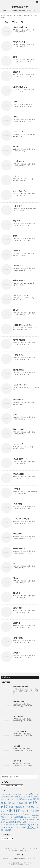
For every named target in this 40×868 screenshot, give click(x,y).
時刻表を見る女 (19, 280)
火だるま (17, 653)
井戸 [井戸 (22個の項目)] (11, 803)
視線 (15, 102)
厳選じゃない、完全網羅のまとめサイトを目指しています (20, 858)
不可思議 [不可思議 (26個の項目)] (28, 799)
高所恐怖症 (18, 608)
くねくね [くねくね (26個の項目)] (6, 794)
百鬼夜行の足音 (19, 42)
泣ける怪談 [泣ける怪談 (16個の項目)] (14, 820)
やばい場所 (18, 504)
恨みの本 (17, 221)
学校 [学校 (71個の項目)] (27, 814)
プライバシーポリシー (21, 848)
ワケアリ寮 (17, 761)
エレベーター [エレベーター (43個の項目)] (25, 794)
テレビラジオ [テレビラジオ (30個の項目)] (14, 797)
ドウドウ (17, 489)
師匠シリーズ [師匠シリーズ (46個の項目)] (8, 817)
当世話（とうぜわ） (21, 295)
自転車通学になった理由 (23, 325)
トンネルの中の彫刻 (21, 519)
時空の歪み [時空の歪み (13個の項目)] (28, 817)
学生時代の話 (18, 400)
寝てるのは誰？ (19, 340)
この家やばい (18, 161)
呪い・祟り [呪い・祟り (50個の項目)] (28, 811)
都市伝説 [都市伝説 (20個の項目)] (12, 828)
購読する (6, 677)
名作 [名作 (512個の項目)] (13, 811)
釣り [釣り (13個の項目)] (19, 828)
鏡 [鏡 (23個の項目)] (25, 828)
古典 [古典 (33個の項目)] (30, 807)
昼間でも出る (18, 638)
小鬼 (15, 414)
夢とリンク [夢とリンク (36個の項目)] (16, 814)
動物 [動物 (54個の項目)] (22, 807)
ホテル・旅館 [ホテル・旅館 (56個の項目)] (15, 799)
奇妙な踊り (17, 746)
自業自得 (17, 251)
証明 (15, 57)
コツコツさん (18, 131)
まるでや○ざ (18, 266)
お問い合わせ (8, 848)
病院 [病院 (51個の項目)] (13, 822)
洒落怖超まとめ (20, 7)
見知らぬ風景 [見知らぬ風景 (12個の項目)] (13, 825)
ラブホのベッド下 (20, 355)
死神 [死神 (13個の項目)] (7, 820)
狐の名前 (17, 593)
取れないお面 (18, 429)
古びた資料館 (18, 716)
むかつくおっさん (20, 191)
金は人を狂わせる (20, 87)
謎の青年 (17, 72)
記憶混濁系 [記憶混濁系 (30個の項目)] (24, 825)
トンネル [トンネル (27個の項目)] (26, 797)
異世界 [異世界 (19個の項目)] (5, 822)
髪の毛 (16, 146)
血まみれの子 (18, 444)
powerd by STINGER (23, 865)
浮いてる (17, 578)
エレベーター (18, 176)
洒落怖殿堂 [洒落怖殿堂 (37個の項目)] (26, 819)
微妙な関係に (18, 534)
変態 (15, 236)
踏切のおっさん (19, 548)
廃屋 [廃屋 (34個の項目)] (20, 817)
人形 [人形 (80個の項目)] (19, 803)
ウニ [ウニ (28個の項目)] (14, 794)
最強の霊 (17, 623)
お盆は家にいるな (20, 385)
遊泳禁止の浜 (18, 370)
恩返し (16, 117)
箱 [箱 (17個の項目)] (6, 825)
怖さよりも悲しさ (20, 27)
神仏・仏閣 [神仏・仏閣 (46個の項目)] (24, 822)
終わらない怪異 (19, 702)
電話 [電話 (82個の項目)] (32, 827)
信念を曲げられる (20, 459)
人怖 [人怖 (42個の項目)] (27, 803)
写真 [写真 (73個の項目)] (13, 807)
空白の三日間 (18, 474)
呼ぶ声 (16, 310)
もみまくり (18, 206)
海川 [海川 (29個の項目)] (35, 819)
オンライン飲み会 (20, 731)
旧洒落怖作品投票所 (21, 687)
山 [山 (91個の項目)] (35, 814)
